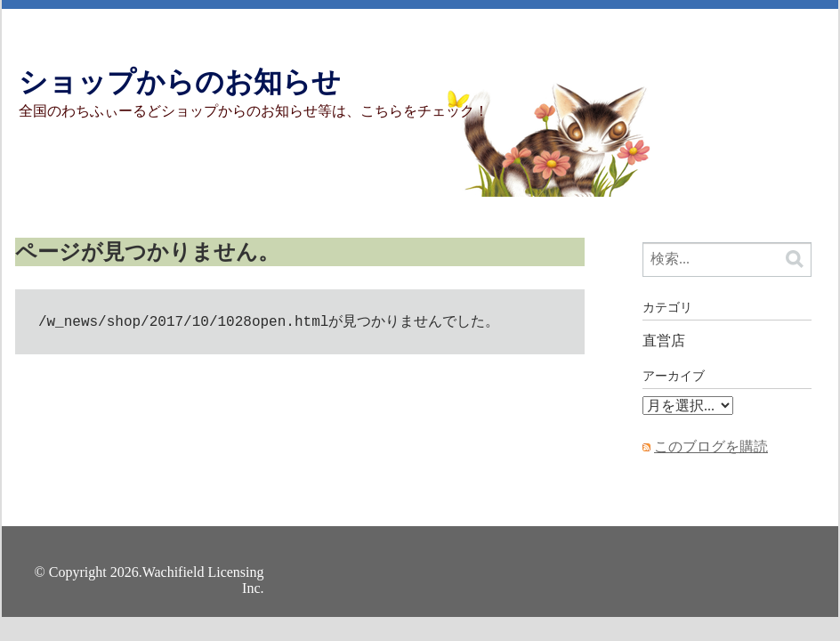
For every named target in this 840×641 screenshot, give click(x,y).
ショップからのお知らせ (180, 82)
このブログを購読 (711, 446)
